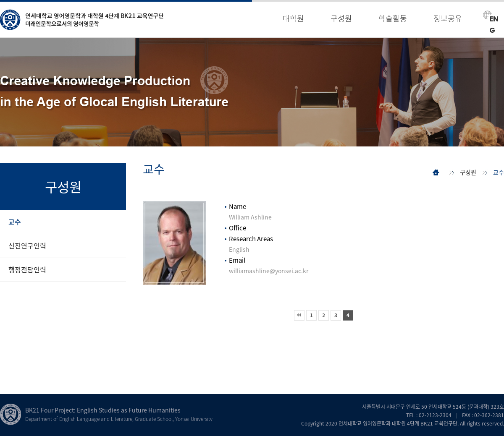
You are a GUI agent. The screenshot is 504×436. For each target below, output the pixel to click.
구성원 (341, 18)
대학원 (293, 18)
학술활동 (393, 18)
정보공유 (448, 18)
